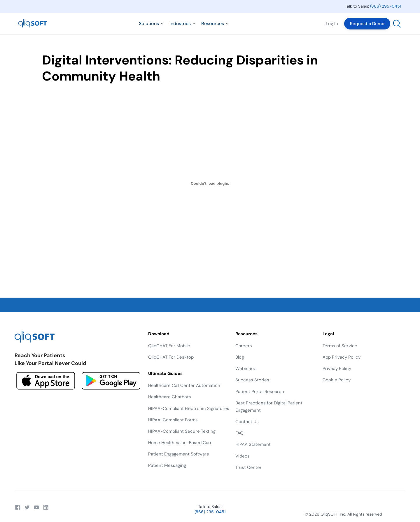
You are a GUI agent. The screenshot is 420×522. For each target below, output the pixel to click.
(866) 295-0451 (386, 6)
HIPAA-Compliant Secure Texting (182, 431)
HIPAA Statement (253, 444)
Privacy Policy (337, 369)
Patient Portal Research (260, 392)
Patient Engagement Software (179, 454)
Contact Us (247, 422)
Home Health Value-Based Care (180, 443)
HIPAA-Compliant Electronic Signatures (189, 408)
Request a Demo (367, 24)
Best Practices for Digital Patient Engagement (269, 407)
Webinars (245, 369)
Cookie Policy (337, 380)
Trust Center (249, 467)
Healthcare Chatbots (170, 397)
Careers (244, 346)
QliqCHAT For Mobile (169, 346)
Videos (243, 456)
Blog (240, 357)
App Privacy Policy (342, 357)
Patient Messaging (167, 465)
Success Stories (252, 380)
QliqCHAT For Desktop (171, 357)
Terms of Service (340, 346)
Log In (332, 24)
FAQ (239, 433)
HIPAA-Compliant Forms (173, 420)
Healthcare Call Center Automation (184, 385)
